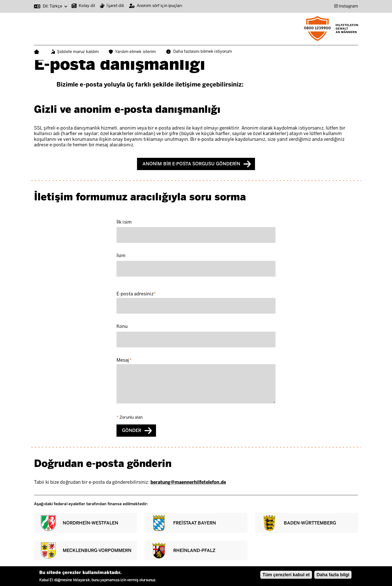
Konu (122, 326)
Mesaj (123, 360)
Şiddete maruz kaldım (78, 52)
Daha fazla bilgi (333, 575)
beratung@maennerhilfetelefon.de (188, 482)
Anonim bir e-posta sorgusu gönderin (191, 164)
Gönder (132, 430)
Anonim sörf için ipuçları (159, 6)
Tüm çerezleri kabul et (286, 575)
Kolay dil (87, 6)
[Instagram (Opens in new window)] (346, 6)
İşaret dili (115, 6)
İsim (121, 256)
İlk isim (124, 222)
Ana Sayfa (38, 52)
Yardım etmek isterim (135, 52)
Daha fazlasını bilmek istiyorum (203, 51)
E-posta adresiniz (135, 294)
